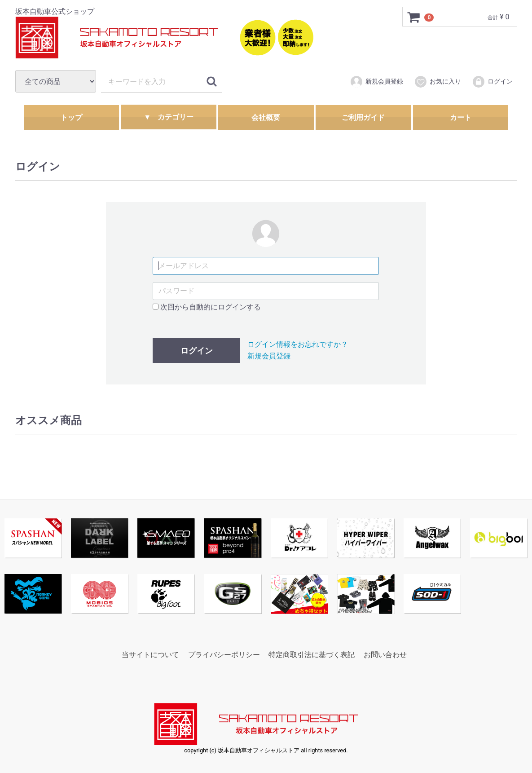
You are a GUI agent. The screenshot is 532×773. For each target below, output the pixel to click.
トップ (71, 117)
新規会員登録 (376, 82)
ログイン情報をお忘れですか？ (298, 344)
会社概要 (266, 117)
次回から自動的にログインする (207, 307)
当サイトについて (150, 654)
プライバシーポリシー (224, 654)
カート (461, 117)
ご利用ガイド (363, 117)
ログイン (492, 82)
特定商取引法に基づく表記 (312, 654)
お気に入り (437, 82)
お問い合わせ (385, 654)
